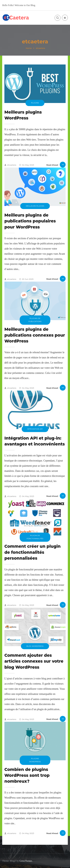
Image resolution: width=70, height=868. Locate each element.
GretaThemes (26, 861)
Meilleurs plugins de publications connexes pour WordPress (35, 335)
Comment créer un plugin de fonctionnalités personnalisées (33, 552)
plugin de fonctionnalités (35, 537)
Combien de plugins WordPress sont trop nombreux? (27, 775)
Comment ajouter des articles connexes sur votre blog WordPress (34, 661)
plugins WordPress (35, 760)
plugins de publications (35, 320)
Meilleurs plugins (35, 206)
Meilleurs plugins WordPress (23, 115)
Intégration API (35, 429)
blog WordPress (35, 646)
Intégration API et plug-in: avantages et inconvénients (35, 441)
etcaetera (10, 165)
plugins (35, 103)
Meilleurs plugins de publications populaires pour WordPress (30, 221)
